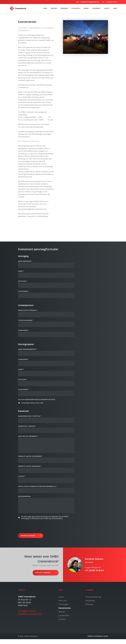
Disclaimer (90, 605)
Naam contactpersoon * (28, 310)
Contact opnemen (46, 578)
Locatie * (22, 479)
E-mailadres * (23, 330)
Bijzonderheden (24, 499)
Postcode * (22, 281)
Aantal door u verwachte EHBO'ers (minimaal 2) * (37, 489)
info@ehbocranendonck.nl (88, 2)
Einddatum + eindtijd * (27, 426)
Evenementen (76, 8)
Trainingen (64, 8)
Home (45, 8)
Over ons (54, 8)
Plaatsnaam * (23, 291)
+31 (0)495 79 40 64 (110, 2)
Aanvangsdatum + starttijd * (30, 416)
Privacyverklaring (93, 602)
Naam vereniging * (25, 261)
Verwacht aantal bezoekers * (30, 469)
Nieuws (86, 8)
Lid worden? (96, 8)
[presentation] (33, 531)
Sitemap (89, 609)
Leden (115, 8)
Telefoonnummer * (26, 320)
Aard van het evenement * (28, 436)
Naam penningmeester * (27, 349)
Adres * (21, 271)
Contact (107, 8)
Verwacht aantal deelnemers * (30, 459)
